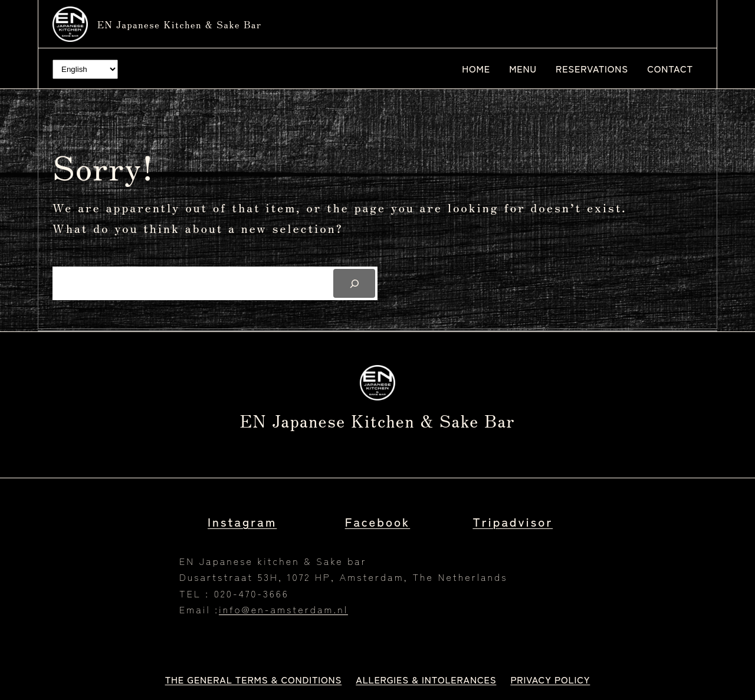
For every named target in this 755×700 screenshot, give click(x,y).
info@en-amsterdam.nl (283, 609)
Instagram (242, 521)
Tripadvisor (513, 521)
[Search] (354, 283)
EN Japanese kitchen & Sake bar (180, 24)
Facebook (378, 521)
